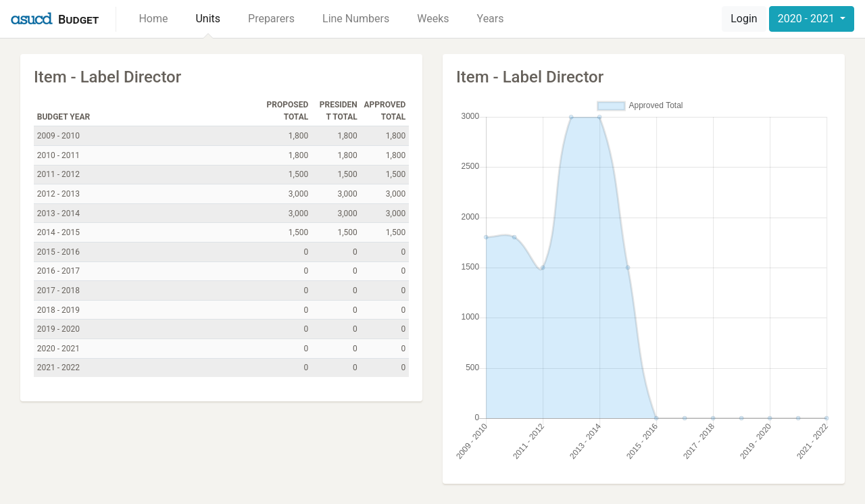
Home (153, 19)
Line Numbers (356, 19)
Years (491, 19)
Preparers (271, 19)
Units (208, 19)
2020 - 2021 (808, 19)
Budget (78, 19)
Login (744, 19)
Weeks (433, 19)
